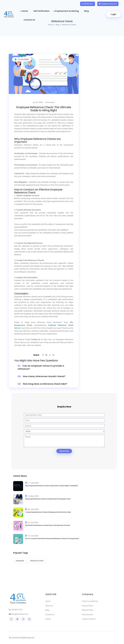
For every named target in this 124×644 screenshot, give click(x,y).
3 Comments (50, 102)
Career (48, 620)
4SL (10, 638)
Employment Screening (67, 11)
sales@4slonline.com (109, 4)
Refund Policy (88, 612)
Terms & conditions (90, 603)
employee (20, 561)
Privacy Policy (88, 607)
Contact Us (29, 20)
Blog (87, 11)
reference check (37, 561)
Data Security (87, 616)
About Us (49, 607)
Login (114, 14)
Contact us (36, 339)
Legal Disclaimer (89, 620)
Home (25, 11)
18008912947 (88, 4)
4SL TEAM (39, 102)
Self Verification (42, 11)
